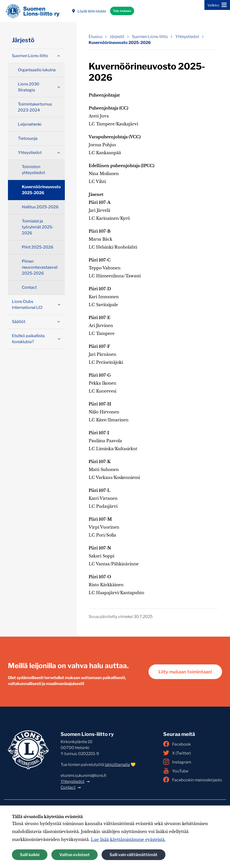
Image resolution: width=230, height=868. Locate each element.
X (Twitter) (177, 753)
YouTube (176, 771)
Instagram (177, 762)
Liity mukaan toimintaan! (185, 672)
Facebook (177, 744)
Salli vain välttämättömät (134, 855)
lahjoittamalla (117, 765)
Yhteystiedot (73, 781)
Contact (68, 787)
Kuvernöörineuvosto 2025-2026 (41, 190)
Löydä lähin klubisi (89, 11)
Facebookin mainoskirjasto (193, 780)
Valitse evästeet (75, 855)
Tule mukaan (122, 11)
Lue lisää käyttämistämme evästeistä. (128, 839)
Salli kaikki (30, 855)
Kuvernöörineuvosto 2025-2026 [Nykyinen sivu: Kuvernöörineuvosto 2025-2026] (120, 43)
